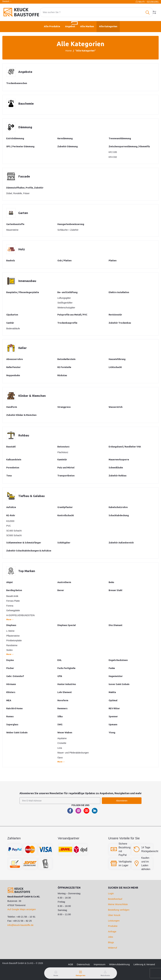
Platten (113, 261)
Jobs (111, 937)
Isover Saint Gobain (119, 684)
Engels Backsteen (118, 660)
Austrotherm (64, 582)
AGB (71, 964)
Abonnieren (122, 801)
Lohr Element (65, 692)
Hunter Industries (67, 684)
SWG (60, 724)
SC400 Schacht (14, 531)
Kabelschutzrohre (118, 507)
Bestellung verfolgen (119, 910)
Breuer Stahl (115, 590)
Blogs (111, 942)
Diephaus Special (67, 625)
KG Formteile (64, 367)
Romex (10, 716)
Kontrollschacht (66, 515)
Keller (23, 348)
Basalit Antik (12, 596)
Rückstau (62, 375)
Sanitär (10, 323)
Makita (112, 692)
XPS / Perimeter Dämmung (20, 146)
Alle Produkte (52, 26)
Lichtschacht (115, 367)
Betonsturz (63, 447)
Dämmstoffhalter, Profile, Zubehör (25, 188)
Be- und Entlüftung (67, 292)
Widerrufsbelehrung (119, 964)
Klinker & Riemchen (32, 396)
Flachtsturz (63, 452)
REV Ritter (114, 708)
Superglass (12, 724)
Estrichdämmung (15, 138)
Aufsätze (11, 507)
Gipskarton (12, 315)
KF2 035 (113, 152)
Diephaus (11, 625)
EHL (60, 660)
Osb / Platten (64, 261)
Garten (23, 213)
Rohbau (24, 435)
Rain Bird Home (14, 708)
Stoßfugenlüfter (65, 303)
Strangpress (64, 407)
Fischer (10, 668)
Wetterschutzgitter (66, 308)
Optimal (113, 700)
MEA (9, 700)
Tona (9, 476)
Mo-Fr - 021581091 (149, 2)
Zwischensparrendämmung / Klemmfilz (129, 146)
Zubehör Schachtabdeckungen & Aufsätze (29, 551)
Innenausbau (28, 281)
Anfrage (112, 931)
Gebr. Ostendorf (15, 676)
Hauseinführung (117, 359)
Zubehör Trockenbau (120, 323)
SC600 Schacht (14, 535)
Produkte (113, 926)
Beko (111, 582)
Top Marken (27, 571)
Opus (60, 758)
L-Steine (10, 631)
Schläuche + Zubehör (68, 230)
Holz (22, 249)
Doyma (10, 660)
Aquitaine (62, 738)
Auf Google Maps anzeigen (22, 909)
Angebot (71, 24)
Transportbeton (66, 476)
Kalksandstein (14, 460)
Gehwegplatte (13, 610)
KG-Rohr (11, 515)
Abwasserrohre (15, 359)
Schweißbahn (116, 468)
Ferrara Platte (13, 601)
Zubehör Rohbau (118, 476)
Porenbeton (13, 468)
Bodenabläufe (13, 329)
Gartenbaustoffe (15, 224)
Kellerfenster (13, 367)
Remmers (62, 708)
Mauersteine (12, 230)
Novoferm (63, 700)
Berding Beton (14, 590)
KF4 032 (113, 157)
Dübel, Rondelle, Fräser (18, 193)
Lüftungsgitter (64, 298)
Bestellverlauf (115, 899)
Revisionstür (115, 315)
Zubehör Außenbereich (121, 543)
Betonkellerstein (66, 359)
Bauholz (11, 261)
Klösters (11, 692)
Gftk (60, 676)
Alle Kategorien (108, 26)
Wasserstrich (116, 407)
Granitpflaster (65, 507)
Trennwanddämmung (120, 138)
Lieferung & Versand (144, 964)
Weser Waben (65, 733)
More (10, 619)
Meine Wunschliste (118, 904)
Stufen (9, 650)
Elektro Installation (119, 292)
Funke (112, 668)
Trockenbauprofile (67, 323)
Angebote (26, 72)
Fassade (24, 176)
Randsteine (12, 645)
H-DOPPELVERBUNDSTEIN (20, 615)
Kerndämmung (65, 138)
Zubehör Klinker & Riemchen (21, 415)
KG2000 (10, 521)
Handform (12, 407)
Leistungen (114, 921)
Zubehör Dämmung (68, 146)
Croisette (62, 743)
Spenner (113, 716)
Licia (60, 748)
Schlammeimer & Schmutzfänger (24, 543)
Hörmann (11, 684)
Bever (61, 590)
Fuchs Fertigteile (66, 668)
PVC (9, 526)
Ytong (112, 733)
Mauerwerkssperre (119, 460)
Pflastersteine (13, 636)
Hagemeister (116, 676)
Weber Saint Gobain (17, 733)
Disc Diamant (115, 625)
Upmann (113, 724)
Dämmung (26, 127)
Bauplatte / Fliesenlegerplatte (23, 292)
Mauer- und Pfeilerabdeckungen (73, 753)
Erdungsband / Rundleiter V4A (125, 447)
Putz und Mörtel (66, 468)
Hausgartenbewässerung (71, 224)
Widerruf (112, 948)
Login (111, 893)
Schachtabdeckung (119, 515)
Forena (10, 606)
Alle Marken (87, 26)
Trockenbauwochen (17, 83)
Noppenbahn (13, 375)
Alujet (10, 582)
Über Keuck (114, 915)
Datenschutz (83, 964)
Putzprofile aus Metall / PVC (72, 315)
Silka (60, 716)
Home (69, 51)
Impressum (100, 964)
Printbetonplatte (14, 640)
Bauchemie (26, 103)
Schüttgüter (64, 543)
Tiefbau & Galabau (32, 496)
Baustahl (11, 447)
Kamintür (62, 460)
